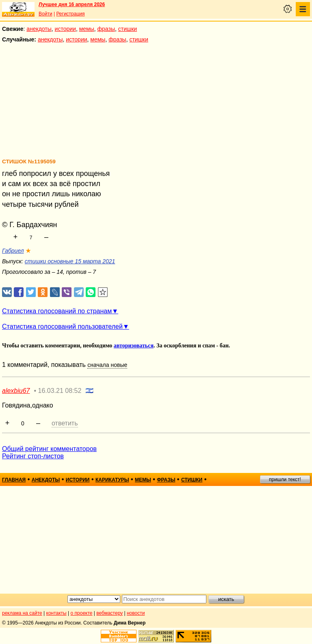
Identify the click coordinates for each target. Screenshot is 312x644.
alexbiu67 (16, 391)
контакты (56, 613)
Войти (45, 14)
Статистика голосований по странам (57, 311)
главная (14, 480)
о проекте (82, 613)
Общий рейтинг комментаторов (49, 449)
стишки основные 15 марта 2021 (70, 261)
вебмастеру (109, 613)
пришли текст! (285, 479)
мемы (87, 29)
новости (136, 613)
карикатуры (112, 480)
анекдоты (39, 29)
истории (65, 29)
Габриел (13, 251)
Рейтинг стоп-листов (33, 456)
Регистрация (70, 14)
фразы (106, 29)
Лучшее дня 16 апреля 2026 (72, 4)
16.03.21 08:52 (60, 391)
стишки (128, 29)
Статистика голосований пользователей (62, 326)
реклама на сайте (22, 613)
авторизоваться (134, 346)
